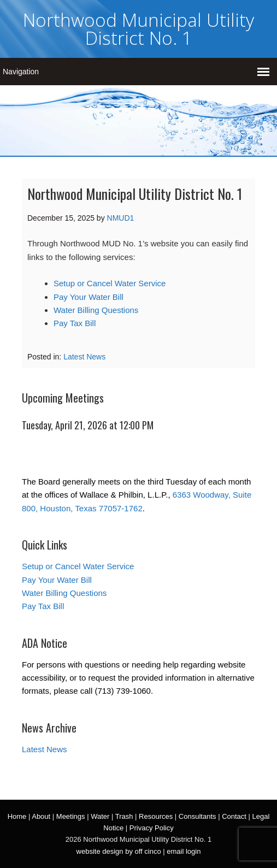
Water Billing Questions (96, 310)
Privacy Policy (152, 828)
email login (184, 851)
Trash (124, 816)
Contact (234, 816)
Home (17, 816)
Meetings (71, 816)
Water (100, 816)
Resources (156, 816)
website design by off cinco (119, 851)
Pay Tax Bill (75, 323)
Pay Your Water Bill (89, 297)
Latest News (84, 357)
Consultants (198, 816)
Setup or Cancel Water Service (110, 283)
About (41, 816)
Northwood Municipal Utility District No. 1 (138, 29)
